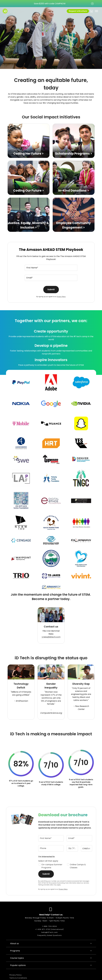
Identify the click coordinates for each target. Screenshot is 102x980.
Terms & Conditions (18, 978)
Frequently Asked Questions (50, 935)
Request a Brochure (78, 11)
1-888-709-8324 (49, 926)
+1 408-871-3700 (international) (49, 929)
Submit (51, 289)
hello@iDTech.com (50, 932)
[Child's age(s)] (87, 848)
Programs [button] (51, 951)
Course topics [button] (51, 958)
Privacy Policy (61, 297)
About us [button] (51, 944)
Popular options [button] (51, 965)
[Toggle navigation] (96, 11)
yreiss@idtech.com (51, 637)
